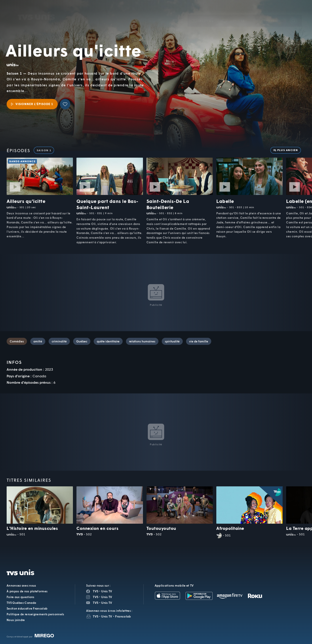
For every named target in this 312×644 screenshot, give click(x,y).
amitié (38, 341)
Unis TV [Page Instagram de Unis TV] (107, 597)
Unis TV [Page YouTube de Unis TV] (107, 603)
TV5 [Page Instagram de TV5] (96, 597)
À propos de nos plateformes (27, 591)
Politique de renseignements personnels (35, 614)
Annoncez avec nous (21, 585)
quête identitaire (108, 341)
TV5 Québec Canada (21, 603)
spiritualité (172, 341)
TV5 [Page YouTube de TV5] (96, 603)
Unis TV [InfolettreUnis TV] (107, 616)
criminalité (59, 341)
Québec (82, 341)
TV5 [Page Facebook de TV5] (96, 591)
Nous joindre (16, 620)
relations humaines (142, 341)
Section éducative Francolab (27, 608)
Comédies (17, 341)
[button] (234, 14)
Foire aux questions (21, 597)
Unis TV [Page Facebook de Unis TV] (107, 591)
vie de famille (199, 341)
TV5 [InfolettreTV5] (96, 616)
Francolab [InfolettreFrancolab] (123, 616)
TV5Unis (36, 10)
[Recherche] (293, 14)
